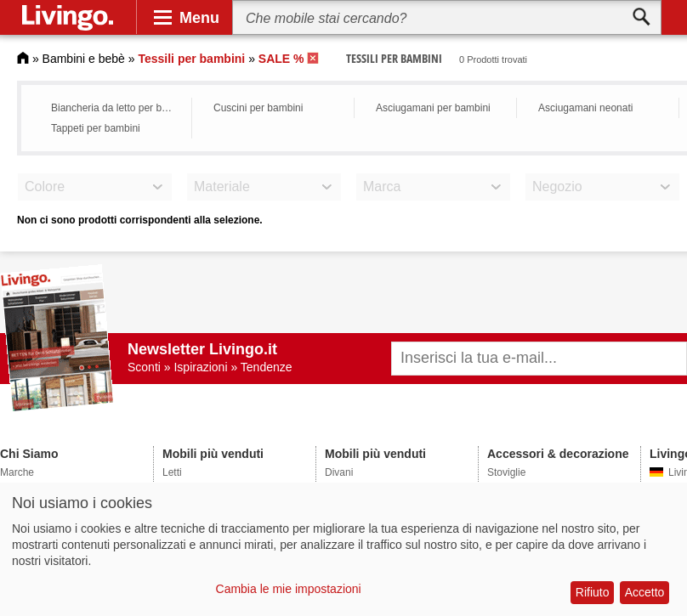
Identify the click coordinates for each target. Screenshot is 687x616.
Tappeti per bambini (96, 128)
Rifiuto (593, 592)
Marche (17, 472)
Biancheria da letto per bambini (117, 108)
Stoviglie (506, 472)
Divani (339, 472)
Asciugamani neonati (585, 108)
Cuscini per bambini (258, 108)
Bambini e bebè (84, 59)
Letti (172, 472)
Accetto (645, 592)
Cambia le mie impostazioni (289, 589)
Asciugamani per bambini (433, 108)
